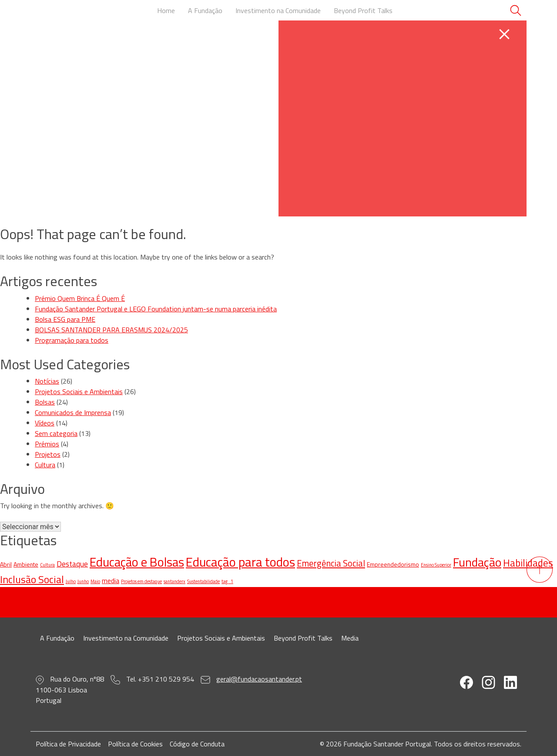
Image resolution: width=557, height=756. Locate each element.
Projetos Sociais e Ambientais (79, 391)
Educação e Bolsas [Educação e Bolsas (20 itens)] (137, 562)
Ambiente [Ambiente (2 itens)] (26, 564)
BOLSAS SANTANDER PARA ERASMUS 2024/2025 (111, 330)
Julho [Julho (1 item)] (71, 581)
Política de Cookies (135, 744)
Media (350, 638)
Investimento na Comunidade (278, 10)
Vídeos (45, 423)
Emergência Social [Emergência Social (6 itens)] (331, 563)
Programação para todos (72, 340)
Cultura (45, 465)
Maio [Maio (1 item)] (95, 581)
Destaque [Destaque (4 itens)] (72, 564)
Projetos (48, 454)
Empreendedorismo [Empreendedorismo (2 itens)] (393, 564)
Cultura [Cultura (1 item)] (47, 565)
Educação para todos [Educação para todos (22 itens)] (240, 562)
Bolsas (45, 402)
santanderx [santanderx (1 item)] (174, 581)
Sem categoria (56, 433)
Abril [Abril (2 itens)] (6, 564)
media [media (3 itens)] (111, 580)
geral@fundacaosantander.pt (259, 679)
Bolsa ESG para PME (65, 319)
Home (166, 10)
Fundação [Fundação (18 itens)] (477, 562)
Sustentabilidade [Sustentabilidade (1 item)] (203, 581)
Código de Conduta (197, 744)
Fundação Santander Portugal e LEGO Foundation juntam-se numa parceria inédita (156, 309)
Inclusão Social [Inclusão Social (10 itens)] (32, 579)
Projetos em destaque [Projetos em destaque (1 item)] (141, 581)
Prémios (47, 444)
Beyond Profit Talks (363, 10)
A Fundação (205, 10)
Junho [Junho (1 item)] (83, 581)
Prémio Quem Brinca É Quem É (80, 298)
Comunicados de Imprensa (73, 412)
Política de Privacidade (68, 744)
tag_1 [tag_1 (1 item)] (227, 581)
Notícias (47, 381)
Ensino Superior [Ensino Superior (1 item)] (436, 565)
